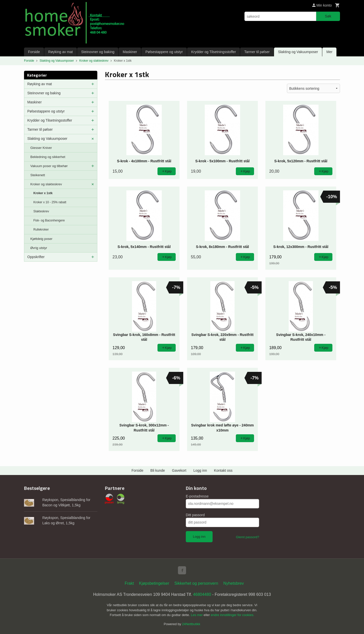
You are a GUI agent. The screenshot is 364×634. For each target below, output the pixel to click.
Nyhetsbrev (234, 583)
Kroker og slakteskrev (46, 184)
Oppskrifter (36, 257)
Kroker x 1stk (43, 193)
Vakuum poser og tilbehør (49, 166)
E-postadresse (197, 496)
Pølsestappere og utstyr (164, 52)
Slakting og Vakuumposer (298, 52)
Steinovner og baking (98, 52)
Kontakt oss (223, 470)
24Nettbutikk (191, 624)
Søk (328, 16)
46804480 (202, 594)
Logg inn (200, 470)
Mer (329, 52)
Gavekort (179, 470)
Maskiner (130, 52)
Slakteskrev (41, 211)
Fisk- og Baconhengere (49, 220)
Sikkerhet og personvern (196, 583)
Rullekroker (41, 230)
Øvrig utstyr (39, 248)
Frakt (129, 583)
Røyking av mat (61, 52)
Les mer (197, 615)
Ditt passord (195, 515)
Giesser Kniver (41, 148)
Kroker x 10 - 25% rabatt (50, 202)
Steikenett (38, 175)
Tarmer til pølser (257, 52)
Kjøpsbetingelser (154, 583)
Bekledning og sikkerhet (48, 157)
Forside (34, 52)
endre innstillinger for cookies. (233, 615)
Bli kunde (158, 470)
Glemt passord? (247, 537)
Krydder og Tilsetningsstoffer (213, 52)
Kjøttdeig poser (41, 239)
